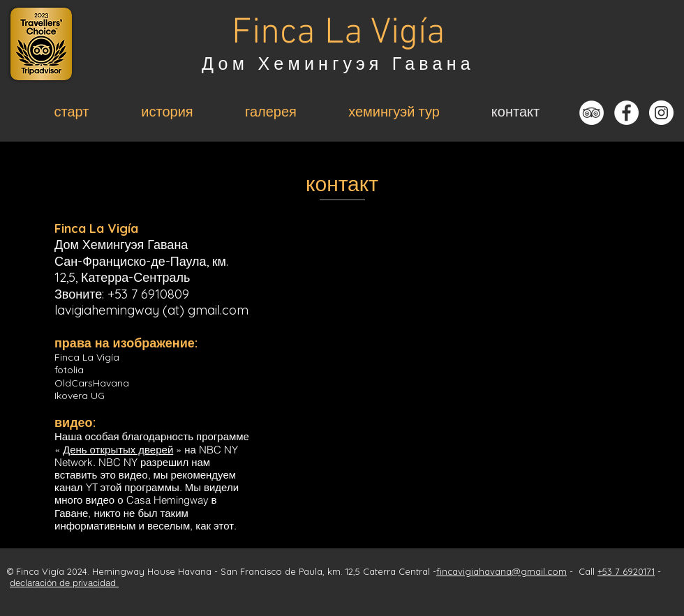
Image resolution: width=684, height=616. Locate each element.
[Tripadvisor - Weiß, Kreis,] (592, 113)
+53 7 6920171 (626, 571)
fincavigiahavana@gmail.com (501, 571)
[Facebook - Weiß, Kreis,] (626, 113)
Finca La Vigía (339, 33)
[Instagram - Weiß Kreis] (661, 113)
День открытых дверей (118, 450)
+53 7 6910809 (148, 294)
